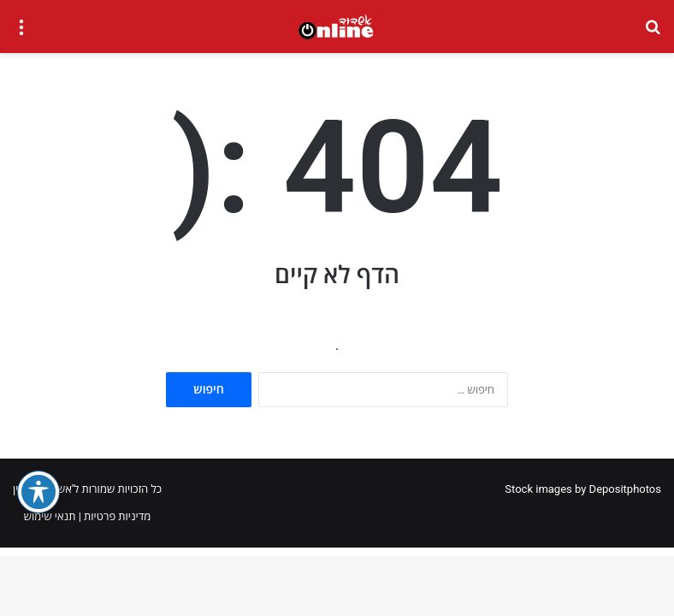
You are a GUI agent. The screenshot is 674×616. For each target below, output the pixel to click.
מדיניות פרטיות (117, 516)
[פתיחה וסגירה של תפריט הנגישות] (38, 492)
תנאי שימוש (50, 516)
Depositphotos (625, 489)
